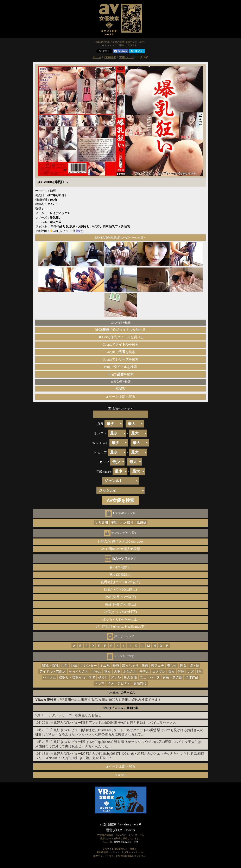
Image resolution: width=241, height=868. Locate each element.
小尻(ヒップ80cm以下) (120, 612)
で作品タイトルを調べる (120, 330)
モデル (144, 672)
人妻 (117, 672)
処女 (183, 666)
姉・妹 (194, 666)
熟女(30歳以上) (120, 575)
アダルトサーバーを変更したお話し (75, 715)
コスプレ (159, 672)
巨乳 (65, 666)
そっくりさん (79, 672)
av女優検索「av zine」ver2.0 (120, 824)
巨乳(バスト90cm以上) (120, 589)
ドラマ (100, 683)
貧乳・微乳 (50, 666)
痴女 (172, 672)
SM (199, 672)
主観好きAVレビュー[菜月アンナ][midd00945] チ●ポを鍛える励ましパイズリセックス (113, 723)
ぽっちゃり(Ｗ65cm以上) (120, 619)
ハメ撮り (127, 522)
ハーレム (49, 677)
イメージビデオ (119, 683)
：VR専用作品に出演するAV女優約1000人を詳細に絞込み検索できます (98, 700)
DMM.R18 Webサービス (126, 842)
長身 (116, 666)
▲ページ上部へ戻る (121, 397)
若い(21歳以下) (120, 567)
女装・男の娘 (172, 677)
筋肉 (145, 666)
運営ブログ (114, 830)
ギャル (96, 672)
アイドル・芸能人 (53, 672)
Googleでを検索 (120, 344)
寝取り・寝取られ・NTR (77, 677)
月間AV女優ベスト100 (120, 541)
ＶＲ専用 (101, 522)
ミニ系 (105, 666)
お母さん (130, 672)
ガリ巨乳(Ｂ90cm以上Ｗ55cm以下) (121, 627)
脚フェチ (158, 666)
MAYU (120, 389)
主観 (114, 522)
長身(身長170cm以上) (120, 604)
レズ (191, 672)
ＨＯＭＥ (121, 775)
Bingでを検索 (120, 367)
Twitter (131, 830)
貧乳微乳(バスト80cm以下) (120, 582)
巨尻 (74, 666)
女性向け (140, 683)
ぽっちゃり (130, 666)
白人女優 (130, 677)
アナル (116, 677)
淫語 (181, 672)
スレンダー (89, 666)
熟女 (108, 672)
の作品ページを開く (120, 238)
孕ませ (103, 677)
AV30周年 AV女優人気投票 (120, 549)
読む (79, 231)
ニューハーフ (150, 677)
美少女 (172, 666)
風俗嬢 (141, 522)
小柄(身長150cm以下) (120, 597)
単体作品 (192, 677)
